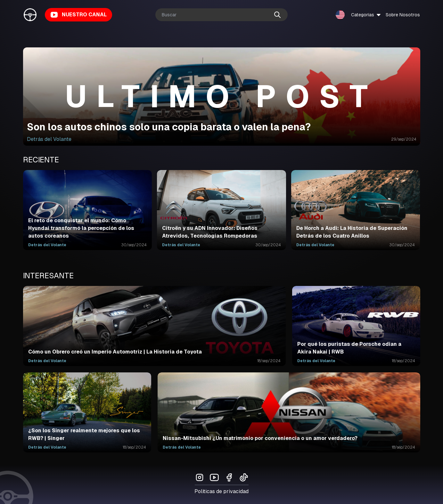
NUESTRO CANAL (78, 15)
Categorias (366, 15)
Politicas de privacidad (221, 491)
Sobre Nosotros (403, 15)
